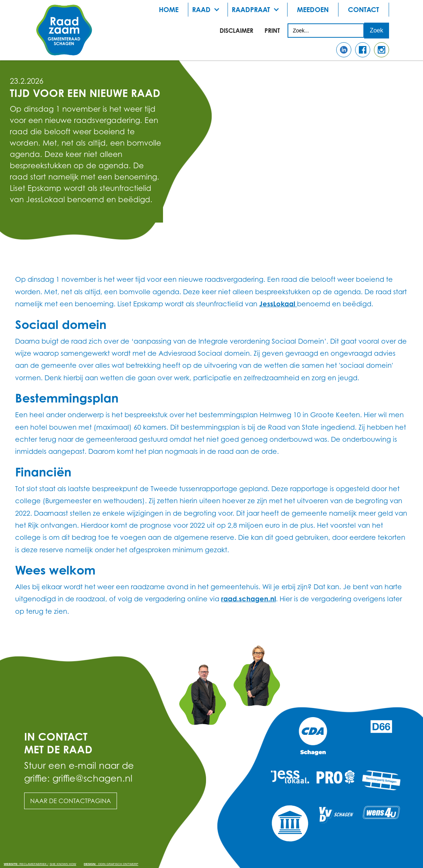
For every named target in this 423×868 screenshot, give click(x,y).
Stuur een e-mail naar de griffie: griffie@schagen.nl (79, 772)
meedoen (313, 9)
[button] (208, 10)
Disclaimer (236, 31)
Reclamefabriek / (26, 864)
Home (169, 9)
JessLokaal (278, 304)
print (272, 31)
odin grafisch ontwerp (111, 864)
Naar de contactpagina (71, 801)
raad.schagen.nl (248, 599)
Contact (364, 9)
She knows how (63, 864)
